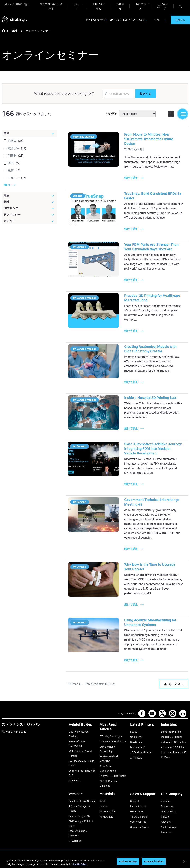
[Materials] (113, 795)
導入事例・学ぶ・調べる (51, 6)
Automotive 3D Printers (174, 742)
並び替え (112, 114)
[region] (95, 862)
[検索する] (146, 94)
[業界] (29, 133)
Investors (166, 832)
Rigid (102, 801)
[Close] (184, 861)
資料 (14, 31)
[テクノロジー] (29, 215)
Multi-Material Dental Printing (80, 754)
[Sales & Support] (144, 795)
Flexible (104, 806)
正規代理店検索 (99, 6)
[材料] (29, 202)
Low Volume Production (113, 741)
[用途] (29, 196)
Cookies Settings (128, 861)
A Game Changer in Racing (79, 808)
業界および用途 (95, 20)
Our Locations (169, 811)
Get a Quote (137, 811)
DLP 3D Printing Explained (108, 783)
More (7, 185)
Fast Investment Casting (82, 801)
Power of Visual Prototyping (77, 744)
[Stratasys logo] (14, 20)
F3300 (134, 732)
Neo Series (136, 742)
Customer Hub (138, 822)
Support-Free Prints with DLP (82, 773)
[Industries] (175, 726)
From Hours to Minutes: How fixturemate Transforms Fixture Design (149, 139)
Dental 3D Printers (171, 732)
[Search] (180, 6)
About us (166, 801)
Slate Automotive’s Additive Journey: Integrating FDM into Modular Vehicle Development (153, 449)
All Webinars (75, 841)
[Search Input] (119, 94)
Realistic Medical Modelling (109, 759)
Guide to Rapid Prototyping (108, 749)
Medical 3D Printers (172, 737)
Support (135, 801)
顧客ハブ (163, 6)
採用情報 (120, 6)
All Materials (106, 817)
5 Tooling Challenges (111, 736)
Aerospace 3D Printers (173, 747)
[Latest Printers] (144, 726)
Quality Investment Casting (79, 734)
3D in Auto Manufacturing (108, 768)
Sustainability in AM (80, 816)
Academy (166, 822)
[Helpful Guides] (82, 726)
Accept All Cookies (154, 861)
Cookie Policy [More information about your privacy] (80, 864)
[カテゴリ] (29, 221)
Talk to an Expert (139, 817)
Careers (165, 817)
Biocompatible (107, 811)
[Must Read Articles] (113, 728)
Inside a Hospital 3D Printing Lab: (150, 398)
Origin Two (136, 737)
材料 (157, 20)
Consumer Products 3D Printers (174, 755)
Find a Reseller (138, 806)
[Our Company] (175, 795)
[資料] (22, 31)
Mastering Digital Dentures (78, 833)
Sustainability (168, 827)
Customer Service (140, 827)
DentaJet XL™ (138, 747)
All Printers (136, 758)
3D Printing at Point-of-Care (81, 824)
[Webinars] (82, 795)
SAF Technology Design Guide (81, 763)
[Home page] (2, 31)
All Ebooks (74, 781)
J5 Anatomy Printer (141, 752)
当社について (141, 6)
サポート (77, 6)
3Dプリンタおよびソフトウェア (127, 20)
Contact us (167, 806)
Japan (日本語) (17, 4)
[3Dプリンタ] (29, 208)
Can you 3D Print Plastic (113, 776)
